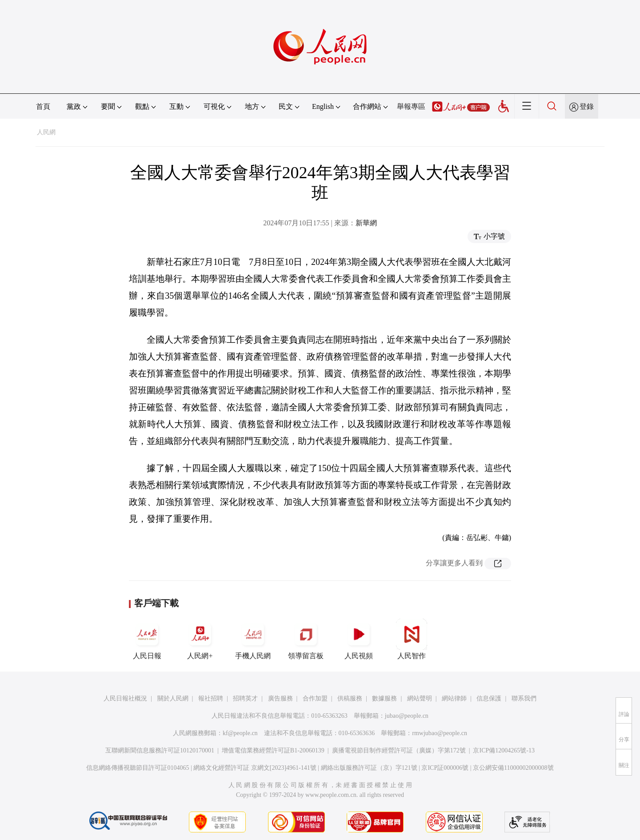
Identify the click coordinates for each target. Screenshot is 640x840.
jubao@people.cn (407, 716)
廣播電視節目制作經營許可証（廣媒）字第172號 (399, 750)
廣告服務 (280, 698)
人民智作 (412, 639)
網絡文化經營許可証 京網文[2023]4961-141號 (255, 768)
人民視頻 (359, 639)
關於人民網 (173, 698)
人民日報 (147, 639)
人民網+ (200, 639)
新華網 (366, 223)
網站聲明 (420, 698)
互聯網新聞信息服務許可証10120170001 (160, 750)
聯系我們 (524, 698)
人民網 (46, 132)
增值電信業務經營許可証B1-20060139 (273, 750)
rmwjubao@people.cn (440, 733)
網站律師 (454, 698)
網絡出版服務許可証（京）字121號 (369, 768)
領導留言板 (306, 639)
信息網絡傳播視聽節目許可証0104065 (138, 768)
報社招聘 (211, 698)
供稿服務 (350, 698)
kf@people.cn (240, 733)
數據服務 (384, 698)
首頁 (43, 106)
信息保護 (489, 698)
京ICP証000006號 (445, 768)
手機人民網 (253, 639)
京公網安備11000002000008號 (513, 768)
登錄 (587, 106)
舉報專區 (411, 106)
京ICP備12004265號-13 (504, 750)
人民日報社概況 (125, 698)
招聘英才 (245, 698)
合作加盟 (315, 698)
